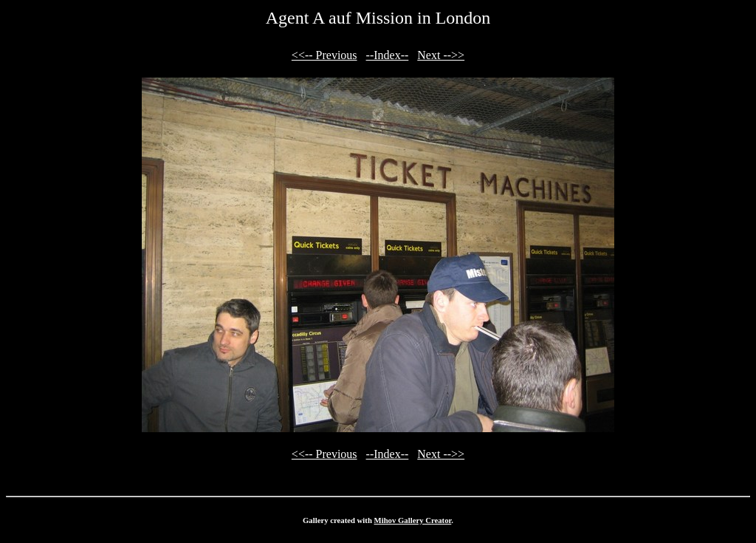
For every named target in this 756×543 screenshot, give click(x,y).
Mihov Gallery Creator (413, 520)
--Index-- (388, 55)
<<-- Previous (324, 55)
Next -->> (441, 55)
